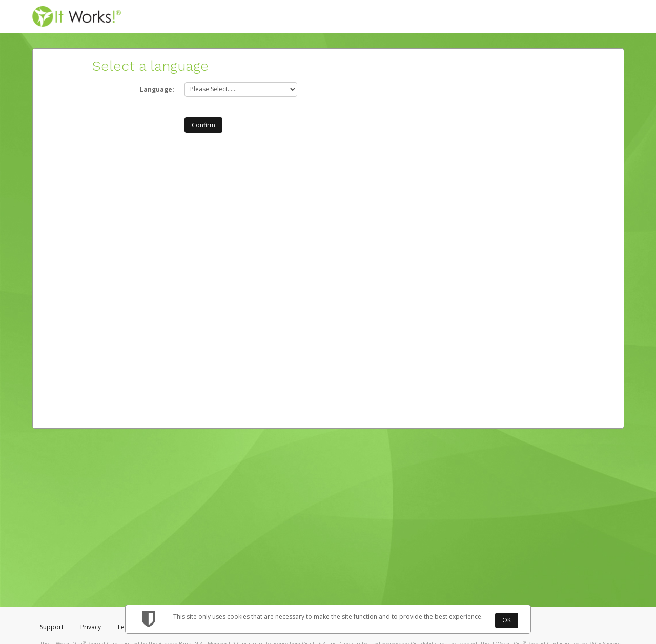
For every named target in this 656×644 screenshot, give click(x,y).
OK (507, 620)
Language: (157, 89)
